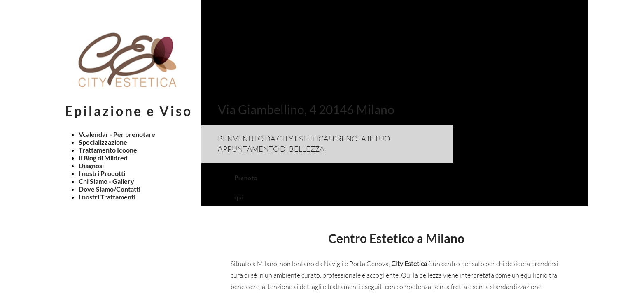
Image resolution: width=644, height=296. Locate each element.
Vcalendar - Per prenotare (117, 134)
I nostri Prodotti (102, 173)
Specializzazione (103, 142)
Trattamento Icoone (108, 150)
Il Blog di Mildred (103, 158)
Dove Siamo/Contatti (110, 189)
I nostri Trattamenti (107, 197)
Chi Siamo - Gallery (106, 181)
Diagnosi (91, 165)
